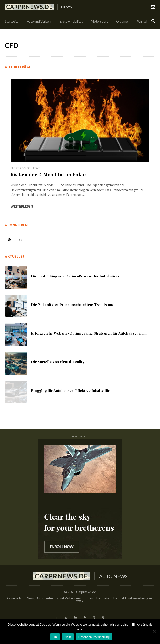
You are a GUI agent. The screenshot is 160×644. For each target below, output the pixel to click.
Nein (68, 637)
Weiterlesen (22, 206)
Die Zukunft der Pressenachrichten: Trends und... (74, 305)
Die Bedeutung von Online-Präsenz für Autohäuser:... (77, 276)
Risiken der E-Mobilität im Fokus (49, 174)
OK (55, 637)
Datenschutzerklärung (94, 637)
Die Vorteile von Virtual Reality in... (61, 362)
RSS (20, 240)
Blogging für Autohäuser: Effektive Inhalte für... (72, 391)
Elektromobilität (25, 168)
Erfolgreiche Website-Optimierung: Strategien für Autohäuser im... (89, 333)
